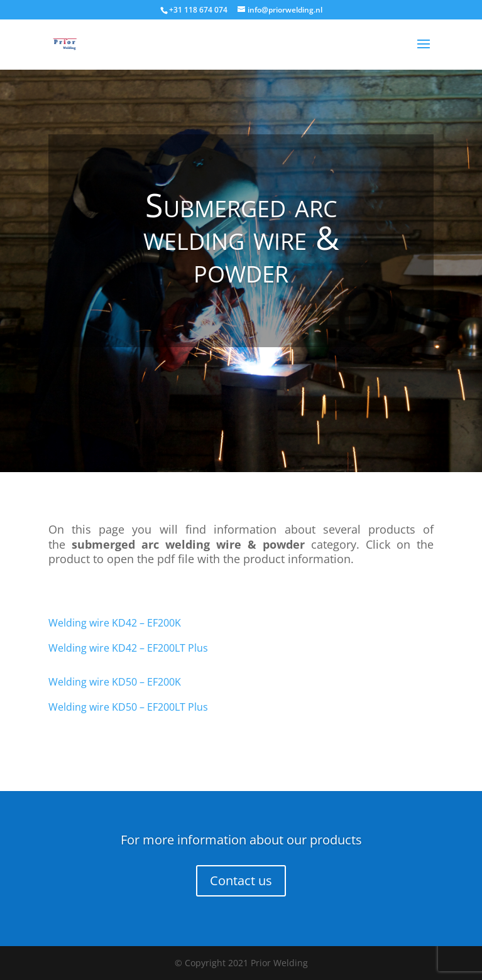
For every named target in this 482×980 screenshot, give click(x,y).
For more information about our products (241, 840)
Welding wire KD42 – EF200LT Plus (128, 648)
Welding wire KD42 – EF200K (115, 623)
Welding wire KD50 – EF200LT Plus (128, 707)
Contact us (241, 880)
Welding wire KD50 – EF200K (115, 682)
